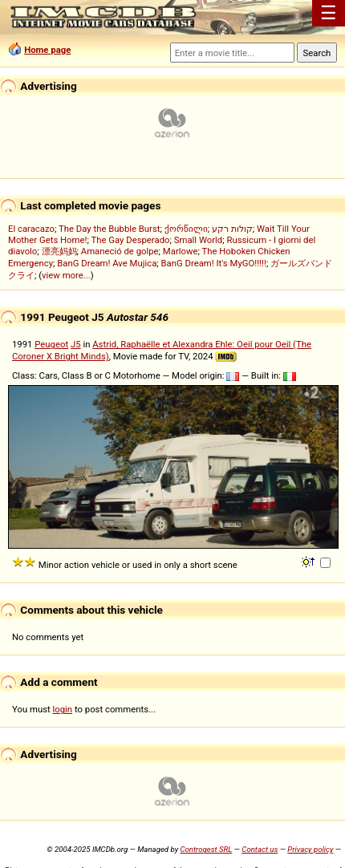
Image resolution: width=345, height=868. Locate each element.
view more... (66, 275)
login (63, 709)
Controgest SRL (206, 849)
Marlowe (181, 251)
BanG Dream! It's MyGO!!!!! (214, 263)
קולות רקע (232, 229)
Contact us (260, 849)
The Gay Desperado (130, 240)
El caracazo (31, 229)
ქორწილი (186, 229)
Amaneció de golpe (120, 251)
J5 (76, 344)
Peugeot (51, 344)
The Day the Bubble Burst (110, 229)
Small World (198, 240)
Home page (47, 50)
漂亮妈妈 (59, 251)
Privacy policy (310, 849)
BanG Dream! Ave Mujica (107, 263)
